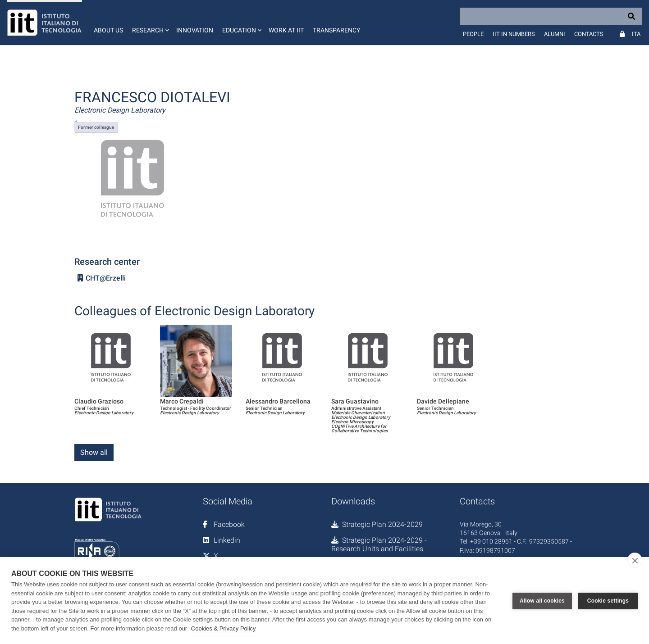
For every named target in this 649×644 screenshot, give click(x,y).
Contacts (589, 34)
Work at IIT (286, 30)
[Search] (551, 16)
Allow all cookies (542, 601)
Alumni (555, 34)
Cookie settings (608, 601)
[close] (635, 560)
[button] (150, 23)
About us (108, 30)
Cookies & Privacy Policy (224, 628)
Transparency (336, 30)
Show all (94, 452)
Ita (636, 34)
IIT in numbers (514, 34)
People (473, 34)
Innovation (195, 30)
